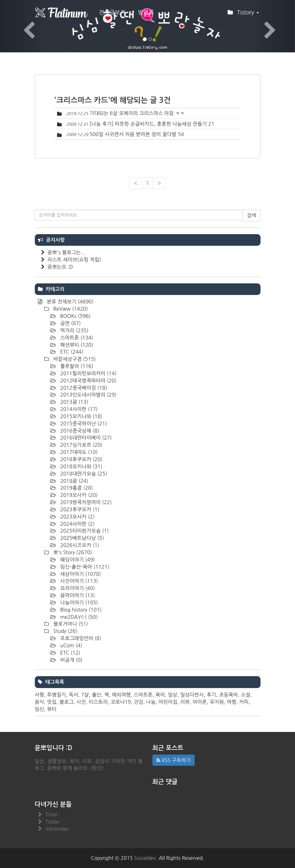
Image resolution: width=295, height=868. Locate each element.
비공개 (71, 660)
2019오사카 (78, 495)
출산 (97, 695)
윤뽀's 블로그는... (67, 252)
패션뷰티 (76, 345)
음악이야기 (77, 595)
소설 (245, 695)
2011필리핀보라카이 (88, 373)
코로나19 (121, 702)
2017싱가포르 (81, 445)
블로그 (66, 702)
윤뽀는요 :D (60, 267)
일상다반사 (192, 695)
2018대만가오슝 (83, 474)
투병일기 (56, 695)
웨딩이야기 (77, 560)
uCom (71, 645)
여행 (231, 702)
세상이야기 (80, 574)
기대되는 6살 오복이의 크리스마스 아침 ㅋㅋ (137, 113)
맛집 (52, 702)
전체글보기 (112, 13)
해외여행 (121, 695)
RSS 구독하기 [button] (174, 760)
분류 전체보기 (70, 302)
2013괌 (74, 402)
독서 (73, 695)
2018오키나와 (81, 466)
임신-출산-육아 (84, 567)
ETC (71, 352)
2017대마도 (78, 452)
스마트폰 (76, 338)
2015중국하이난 (83, 423)
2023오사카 (77, 517)
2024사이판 (77, 524)
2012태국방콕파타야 (88, 381)
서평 (40, 695)
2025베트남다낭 (82, 538)
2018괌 (74, 481)
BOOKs (75, 316)
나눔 (151, 702)
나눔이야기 (79, 602)
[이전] (136, 183)
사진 (81, 702)
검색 (251, 215)
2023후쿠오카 (79, 509)
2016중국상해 (79, 431)
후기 (211, 695)
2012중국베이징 (83, 388)
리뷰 (185, 702)
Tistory (243, 14)
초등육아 (229, 695)
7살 (85, 695)
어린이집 (168, 702)
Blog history (80, 610)
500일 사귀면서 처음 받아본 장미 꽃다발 (133, 134)
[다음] (159, 183)
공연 (70, 323)
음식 (40, 702)
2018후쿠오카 (81, 459)
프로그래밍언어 (80, 638)
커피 (244, 702)
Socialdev (145, 858)
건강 (139, 702)
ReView (70, 309)
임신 (40, 709)
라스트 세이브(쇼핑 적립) (74, 260)
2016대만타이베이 (85, 438)
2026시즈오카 (79, 545)
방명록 (146, 13)
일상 (172, 695)
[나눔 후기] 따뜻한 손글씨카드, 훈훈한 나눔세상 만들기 (148, 124)
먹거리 (74, 330)
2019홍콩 (76, 488)
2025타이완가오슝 (84, 531)
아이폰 (200, 702)
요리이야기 (77, 588)
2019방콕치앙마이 (85, 502)
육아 (160, 695)
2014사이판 (78, 409)
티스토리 (98, 702)
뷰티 (52, 709)
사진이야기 (79, 581)
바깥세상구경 (74, 359)
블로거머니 (70, 624)
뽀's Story (72, 552)
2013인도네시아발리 (88, 395)
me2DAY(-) (78, 617)
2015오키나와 (81, 416)
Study (65, 631)
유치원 (217, 702)
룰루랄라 (76, 366)
